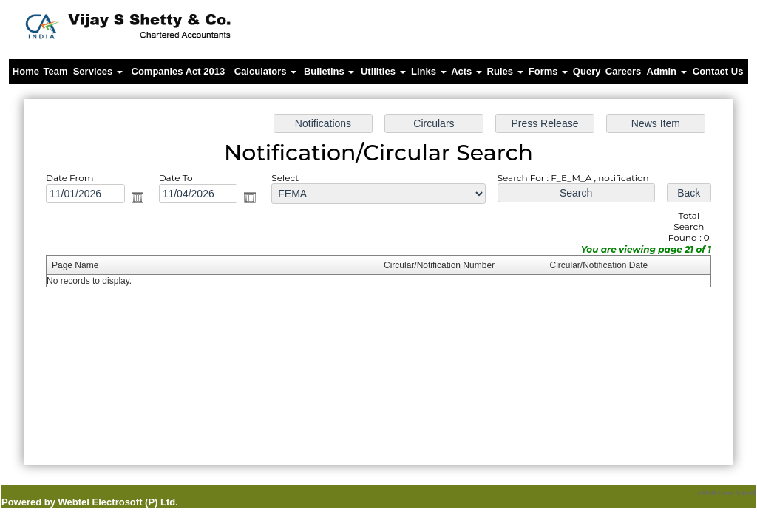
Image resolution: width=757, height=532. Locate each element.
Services (98, 71)
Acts (466, 71)
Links (429, 71)
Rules (505, 71)
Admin (667, 71)
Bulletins (329, 71)
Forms (548, 71)
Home (26, 71)
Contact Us (718, 71)
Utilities (383, 71)
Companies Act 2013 (179, 71)
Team (56, 71)
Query (587, 71)
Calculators (265, 71)
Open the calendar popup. (144, 200)
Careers (623, 71)
